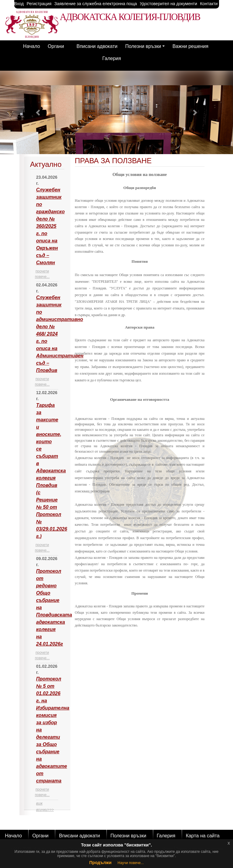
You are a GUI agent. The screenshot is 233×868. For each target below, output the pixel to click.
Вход (19, 4)
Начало (32, 46)
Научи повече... (131, 863)
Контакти (209, 4)
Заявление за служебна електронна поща (96, 4)
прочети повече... (42, 274)
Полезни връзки (143, 46)
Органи (56, 46)
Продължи (100, 863)
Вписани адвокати (97, 46)
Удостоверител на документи (169, 4)
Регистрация (39, 4)
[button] (38, 112)
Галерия (111, 58)
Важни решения (190, 46)
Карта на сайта (203, 836)
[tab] (47, 483)
